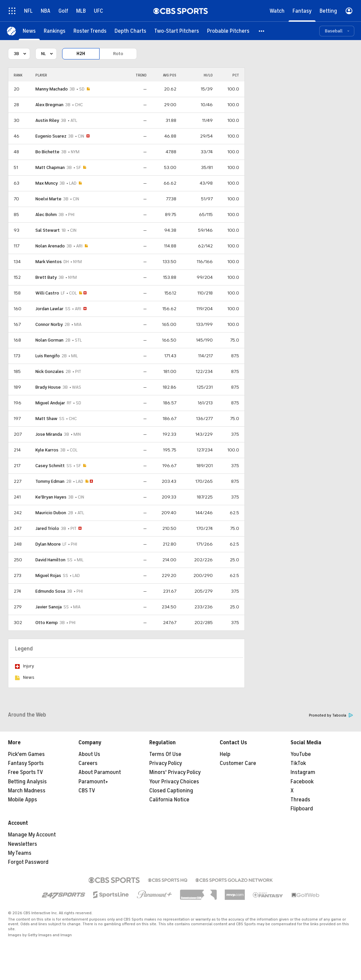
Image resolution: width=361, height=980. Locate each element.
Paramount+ (93, 782)
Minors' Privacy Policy (175, 772)
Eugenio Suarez (51, 136)
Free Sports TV (26, 772)
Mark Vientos (49, 262)
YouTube (301, 754)
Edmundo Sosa (50, 591)
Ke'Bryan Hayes (51, 497)
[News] (29, 31)
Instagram (303, 772)
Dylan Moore (48, 544)
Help (225, 754)
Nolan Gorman (49, 340)
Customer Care (238, 763)
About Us (89, 754)
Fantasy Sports (26, 763)
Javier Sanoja (49, 607)
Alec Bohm (46, 215)
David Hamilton (50, 560)
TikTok (298, 763)
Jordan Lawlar (49, 309)
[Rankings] (55, 31)
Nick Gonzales (50, 371)
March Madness (27, 791)
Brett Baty (46, 277)
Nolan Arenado (50, 246)
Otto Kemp (47, 623)
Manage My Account (32, 835)
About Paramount (100, 772)
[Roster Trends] (90, 31)
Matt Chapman (50, 167)
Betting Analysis (27, 782)
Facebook (302, 782)
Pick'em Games (26, 754)
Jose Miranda (49, 434)
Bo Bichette (47, 152)
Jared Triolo (47, 528)
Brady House (48, 387)
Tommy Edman (50, 481)
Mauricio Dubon (51, 513)
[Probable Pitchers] (228, 31)
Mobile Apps (23, 800)
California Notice (169, 800)
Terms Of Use (165, 754)
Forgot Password (28, 862)
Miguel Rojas (48, 575)
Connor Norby (49, 324)
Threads (300, 800)
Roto (118, 54)
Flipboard (302, 809)
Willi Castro (47, 293)
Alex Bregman (49, 105)
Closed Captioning (171, 791)
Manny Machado (52, 89)
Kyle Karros (47, 450)
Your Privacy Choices (174, 782)
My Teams (20, 853)
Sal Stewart (48, 230)
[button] (262, 31)
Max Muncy (47, 183)
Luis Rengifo (48, 356)
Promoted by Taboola (331, 715)
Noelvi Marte (48, 199)
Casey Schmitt (50, 466)
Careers (88, 763)
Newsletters (23, 844)
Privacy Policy (166, 763)
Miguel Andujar (50, 403)
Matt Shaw (46, 419)
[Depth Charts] (130, 31)
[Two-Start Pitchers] (177, 31)
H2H (81, 54)
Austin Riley (47, 120)
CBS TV (87, 791)
